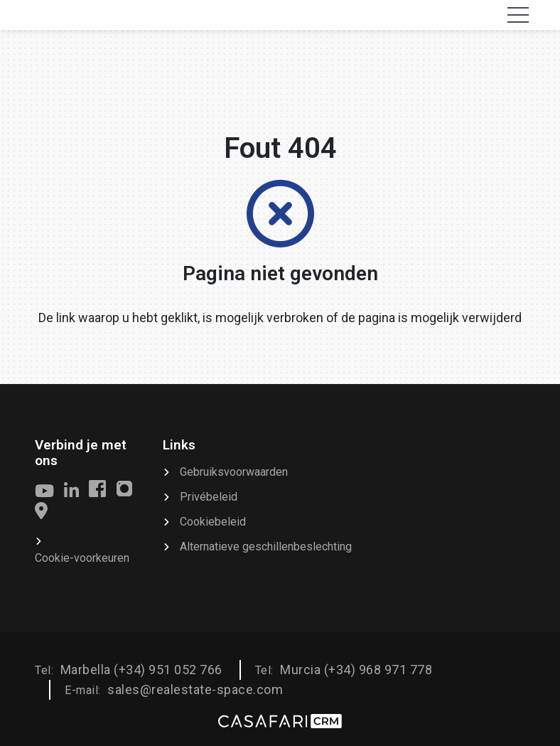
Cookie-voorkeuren (82, 558)
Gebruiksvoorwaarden (234, 472)
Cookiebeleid (213, 522)
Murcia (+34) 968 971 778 (356, 670)
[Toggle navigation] (518, 15)
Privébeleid (209, 497)
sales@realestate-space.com (195, 689)
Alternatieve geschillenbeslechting (266, 547)
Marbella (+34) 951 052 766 (141, 670)
